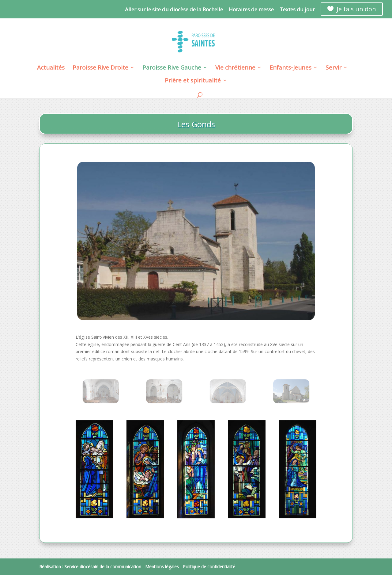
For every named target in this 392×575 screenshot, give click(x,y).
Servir (334, 68)
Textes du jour (297, 10)
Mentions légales (162, 567)
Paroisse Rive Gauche (172, 68)
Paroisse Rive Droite (100, 68)
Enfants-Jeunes (290, 68)
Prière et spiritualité (193, 81)
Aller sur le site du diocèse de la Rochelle (174, 10)
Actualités (51, 68)
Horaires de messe (251, 10)
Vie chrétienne (235, 68)
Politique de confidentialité (209, 567)
